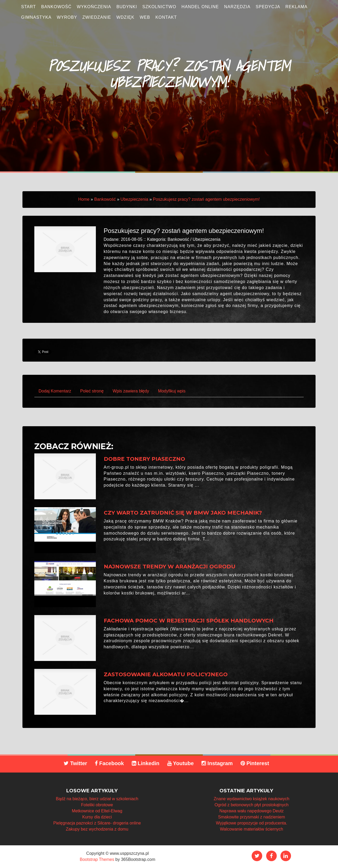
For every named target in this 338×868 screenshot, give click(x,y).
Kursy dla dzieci (97, 817)
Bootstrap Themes (97, 859)
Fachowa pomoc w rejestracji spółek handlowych (189, 621)
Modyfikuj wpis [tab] (172, 391)
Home (84, 199)
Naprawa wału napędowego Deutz (252, 811)
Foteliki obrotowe (97, 805)
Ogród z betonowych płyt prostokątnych (251, 805)
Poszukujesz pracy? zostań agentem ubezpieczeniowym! (206, 199)
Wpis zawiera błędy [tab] (131, 391)
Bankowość (105, 199)
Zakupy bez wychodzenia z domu (97, 829)
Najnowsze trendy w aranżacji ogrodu (170, 567)
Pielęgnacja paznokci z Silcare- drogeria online (97, 823)
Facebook (109, 763)
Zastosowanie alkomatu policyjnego (166, 674)
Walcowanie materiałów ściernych (252, 829)
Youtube (180, 763)
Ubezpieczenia (134, 199)
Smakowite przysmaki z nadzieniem (252, 817)
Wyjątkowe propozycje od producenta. (251, 823)
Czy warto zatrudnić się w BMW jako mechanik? (183, 513)
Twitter (75, 763)
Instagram (217, 763)
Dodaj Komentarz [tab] (55, 391)
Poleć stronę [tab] (92, 391)
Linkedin (146, 763)
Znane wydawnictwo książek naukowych (251, 799)
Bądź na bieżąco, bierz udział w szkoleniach (97, 799)
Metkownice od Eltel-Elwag (97, 811)
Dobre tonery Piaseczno (144, 459)
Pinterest (255, 763)
